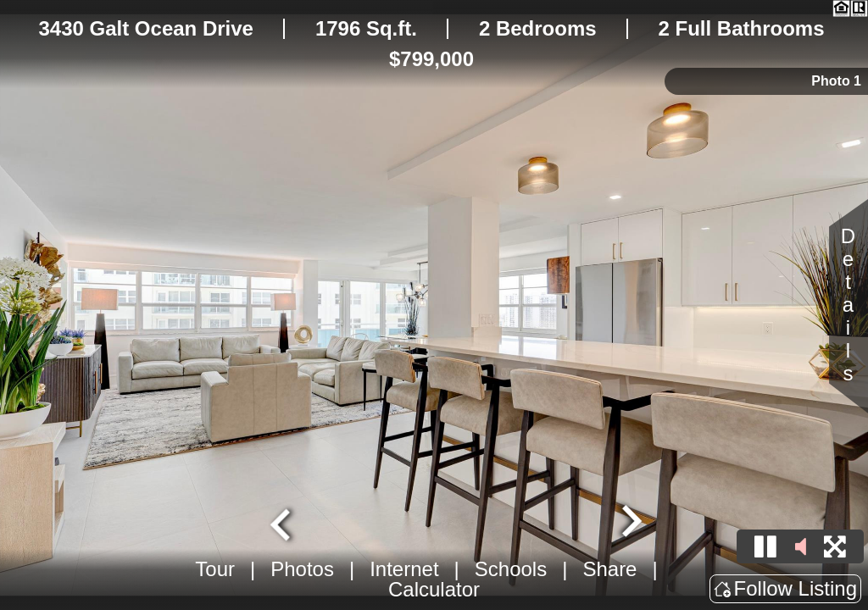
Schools (511, 569)
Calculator (434, 589)
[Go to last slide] (282, 523)
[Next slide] (630, 523)
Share (609, 569)
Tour (215, 569)
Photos (302, 569)
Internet (404, 569)
